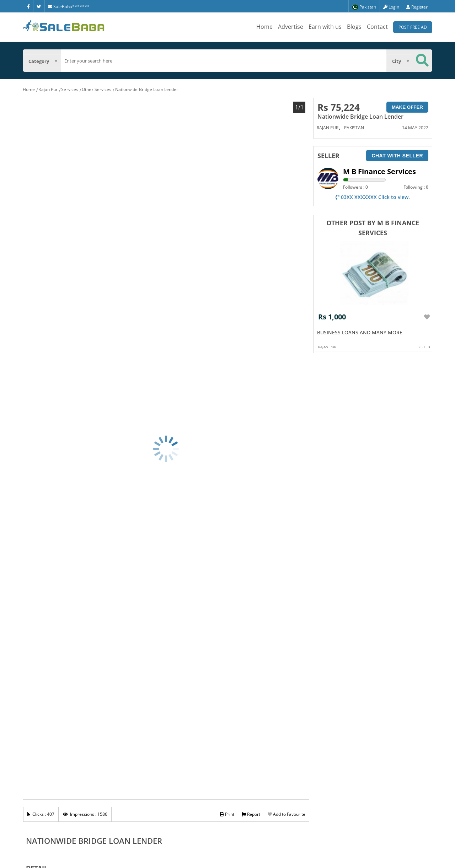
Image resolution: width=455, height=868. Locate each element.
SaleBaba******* (69, 7)
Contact (377, 27)
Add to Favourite (287, 814)
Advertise (291, 27)
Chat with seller (397, 156)
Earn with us (325, 27)
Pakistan (354, 128)
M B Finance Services (379, 171)
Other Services (97, 89)
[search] (224, 61)
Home (264, 27)
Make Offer (407, 107)
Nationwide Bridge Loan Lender (147, 89)
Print (227, 814)
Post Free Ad (413, 27)
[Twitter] (39, 6)
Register (417, 7)
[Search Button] (422, 61)
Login (391, 7)
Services (70, 89)
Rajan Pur (48, 89)
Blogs (354, 27)
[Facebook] (28, 6)
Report (251, 814)
